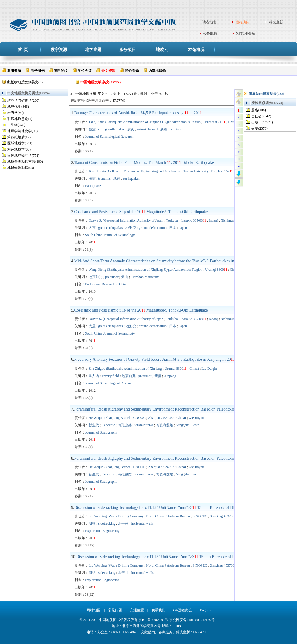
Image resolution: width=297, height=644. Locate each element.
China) (233, 122)
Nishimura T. (230, 220)
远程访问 (243, 22)
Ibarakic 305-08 (193, 220)
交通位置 (137, 610)
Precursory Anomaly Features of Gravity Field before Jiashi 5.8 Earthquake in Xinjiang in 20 (155, 359)
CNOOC (139, 418)
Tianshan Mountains (145, 277)
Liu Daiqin (209, 369)
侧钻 (92, 523)
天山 (125, 277)
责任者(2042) (261, 116)
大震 (92, 228)
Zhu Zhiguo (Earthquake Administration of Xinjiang (125, 369)
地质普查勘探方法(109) (25, 162)
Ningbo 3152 (222, 171)
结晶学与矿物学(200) (23, 100)
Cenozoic (108, 425)
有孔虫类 (125, 425)
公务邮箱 (210, 33)
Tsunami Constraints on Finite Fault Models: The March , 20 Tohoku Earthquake (144, 163)
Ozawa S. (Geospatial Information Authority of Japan (126, 220)
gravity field (110, 376)
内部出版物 (157, 71)
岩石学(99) (15, 113)
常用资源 (14, 71)
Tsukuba (172, 220)
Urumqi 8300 (214, 122)
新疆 (164, 129)
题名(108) (259, 110)
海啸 (92, 178)
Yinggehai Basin (188, 425)
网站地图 (93, 610)
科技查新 (276, 22)
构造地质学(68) (19, 149)
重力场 (94, 376)
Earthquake (93, 186)
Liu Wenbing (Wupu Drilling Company (116, 516)
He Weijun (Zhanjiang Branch (109, 418)
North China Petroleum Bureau (168, 516)
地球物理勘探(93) (21, 168)
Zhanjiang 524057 (161, 418)
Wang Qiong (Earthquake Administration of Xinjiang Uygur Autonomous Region (145, 270)
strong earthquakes (111, 129)
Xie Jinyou (196, 418)
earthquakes (131, 178)
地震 (117, 178)
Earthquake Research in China (106, 284)
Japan (183, 228)
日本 (173, 228)
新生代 (94, 425)
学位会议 (85, 71)
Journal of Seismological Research (109, 137)
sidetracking (107, 523)
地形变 (131, 228)
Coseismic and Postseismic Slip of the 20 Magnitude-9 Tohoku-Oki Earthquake (141, 212)
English (205, 610)
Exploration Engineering (102, 531)
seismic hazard (147, 129)
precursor (112, 277)
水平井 (123, 523)
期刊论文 (61, 71)
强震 (92, 129)
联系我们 (158, 610)
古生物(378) (16, 125)
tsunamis (104, 178)
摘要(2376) (259, 128)
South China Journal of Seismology (110, 235)
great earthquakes (110, 228)
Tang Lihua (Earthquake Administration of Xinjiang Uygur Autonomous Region (145, 122)
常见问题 (115, 610)
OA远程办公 (183, 610)
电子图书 (38, 71)
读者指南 (209, 22)
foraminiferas (144, 425)
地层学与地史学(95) (22, 131)
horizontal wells (143, 523)
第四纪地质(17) (19, 137)
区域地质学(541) (20, 143)
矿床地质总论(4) (20, 119)
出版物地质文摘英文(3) (25, 82)
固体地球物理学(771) (23, 155)
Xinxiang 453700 (222, 516)
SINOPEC (200, 516)
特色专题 (132, 71)
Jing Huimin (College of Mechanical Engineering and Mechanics (134, 171)
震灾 (131, 129)
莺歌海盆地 (165, 425)
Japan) (213, 220)
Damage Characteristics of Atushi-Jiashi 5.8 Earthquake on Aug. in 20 (138, 113)
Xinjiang (176, 129)
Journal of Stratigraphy (101, 432)
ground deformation (153, 228)
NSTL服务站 (245, 33)
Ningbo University (195, 171)
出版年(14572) (262, 122)
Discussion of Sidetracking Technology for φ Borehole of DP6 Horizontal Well (169, 508)
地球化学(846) (18, 107)
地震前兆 (96, 277)
